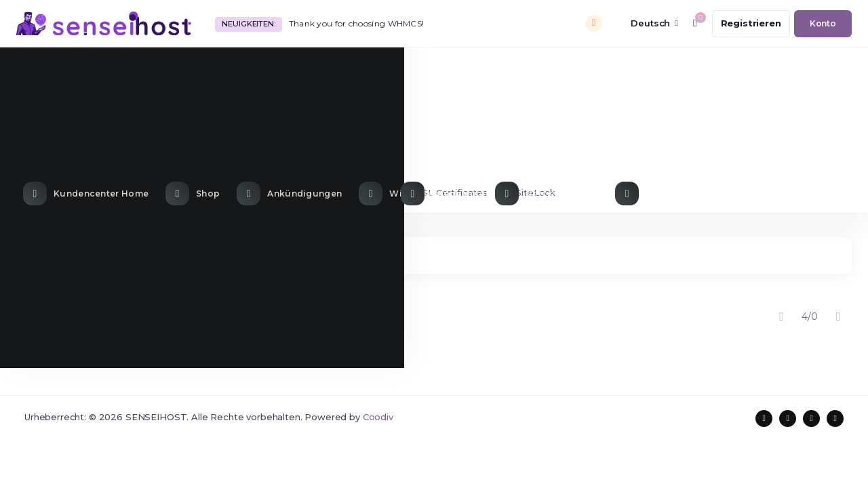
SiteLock (529, 192)
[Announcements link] (291, 69)
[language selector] (645, 23)
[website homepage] (104, 23)
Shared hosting (72, 192)
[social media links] (764, 419)
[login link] (823, 24)
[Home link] (87, 69)
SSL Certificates (445, 192)
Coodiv (378, 417)
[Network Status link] (548, 69)
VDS (191, 192)
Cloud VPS (358, 192)
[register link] (751, 24)
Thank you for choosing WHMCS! (357, 23)
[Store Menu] (194, 69)
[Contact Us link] (680, 69)
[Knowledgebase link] (420, 69)
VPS (143, 192)
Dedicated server (268, 192)
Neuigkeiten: (248, 24)
